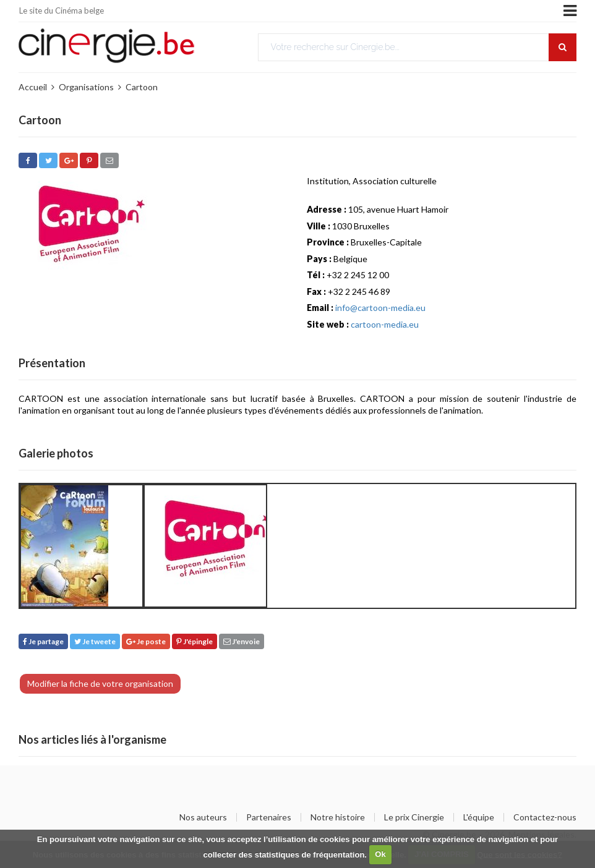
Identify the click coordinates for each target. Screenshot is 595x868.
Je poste (146, 641)
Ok (380, 854)
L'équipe (479, 817)
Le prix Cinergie (414, 817)
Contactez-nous (545, 817)
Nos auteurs (203, 817)
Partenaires (269, 817)
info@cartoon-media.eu (380, 308)
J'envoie (242, 641)
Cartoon (142, 87)
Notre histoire (338, 817)
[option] (82, 546)
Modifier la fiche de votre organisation (100, 683)
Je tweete (95, 641)
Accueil (33, 87)
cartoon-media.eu (385, 324)
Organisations (86, 87)
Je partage (43, 641)
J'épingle (195, 641)
